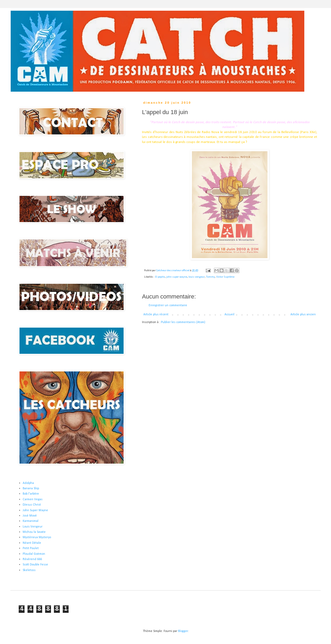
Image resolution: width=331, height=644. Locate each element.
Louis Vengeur (33, 527)
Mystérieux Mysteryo (37, 537)
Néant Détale (32, 543)
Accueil (229, 315)
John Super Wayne (35, 510)
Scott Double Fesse (35, 565)
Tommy (210, 277)
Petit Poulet (31, 548)
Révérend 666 (32, 559)
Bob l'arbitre (31, 494)
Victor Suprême (225, 277)
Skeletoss (29, 570)
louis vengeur (197, 277)
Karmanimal (31, 521)
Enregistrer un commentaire (168, 305)
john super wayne (177, 277)
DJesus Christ (32, 505)
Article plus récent (156, 315)
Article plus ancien (303, 315)
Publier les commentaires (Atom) (183, 322)
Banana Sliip (31, 488)
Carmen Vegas (33, 499)
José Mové (30, 516)
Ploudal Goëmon (34, 554)
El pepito (160, 277)
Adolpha (28, 483)
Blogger (183, 631)
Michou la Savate (34, 532)
